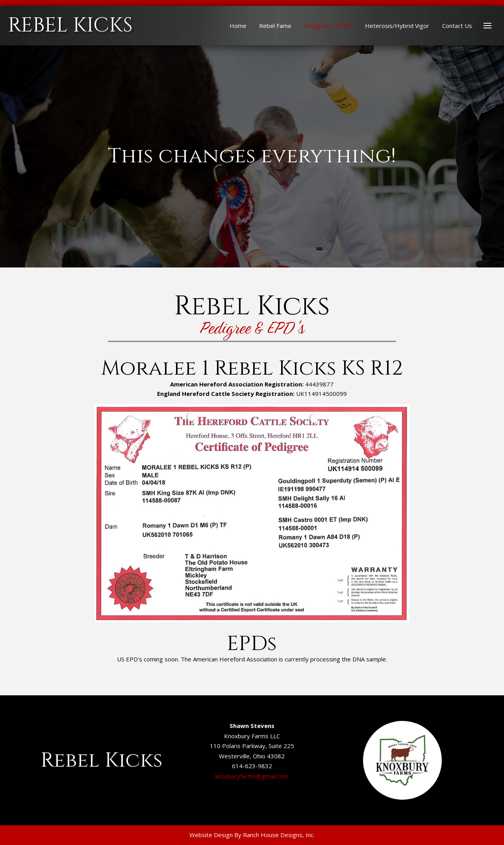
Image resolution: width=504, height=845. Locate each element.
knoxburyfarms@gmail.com (252, 776)
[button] (487, 26)
